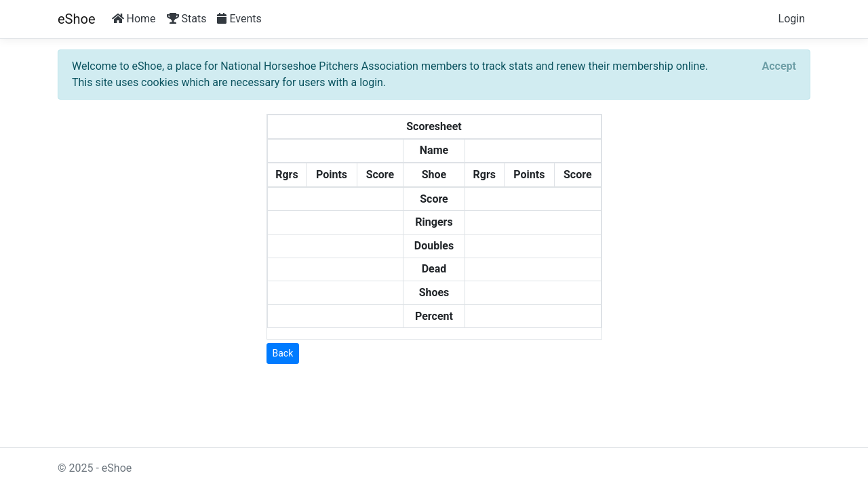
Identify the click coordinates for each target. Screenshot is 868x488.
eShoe (77, 19)
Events (239, 19)
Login (792, 19)
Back (283, 353)
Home (134, 19)
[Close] (779, 66)
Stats (187, 19)
